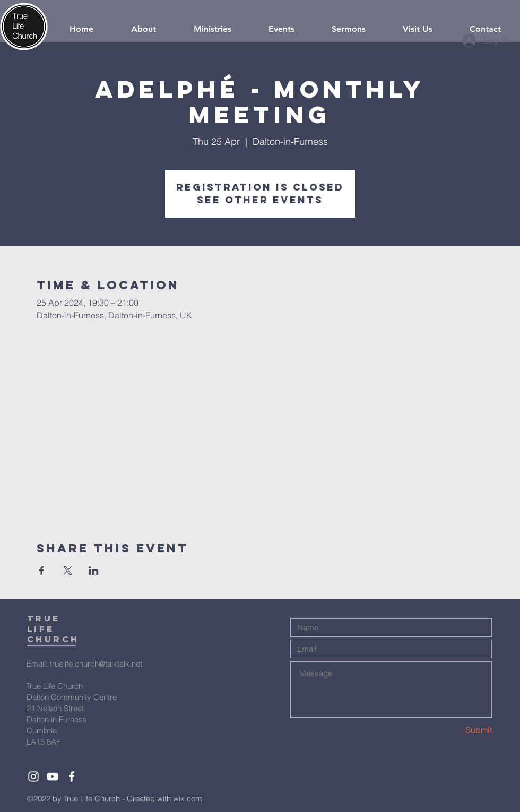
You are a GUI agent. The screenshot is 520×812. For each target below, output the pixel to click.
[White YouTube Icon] (53, 776)
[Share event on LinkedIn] (94, 571)
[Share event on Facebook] (42, 571)
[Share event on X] (68, 571)
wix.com (188, 798)
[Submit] (454, 730)
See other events (260, 200)
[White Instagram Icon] (33, 776)
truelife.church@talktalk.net (96, 664)
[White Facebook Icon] (72, 776)
